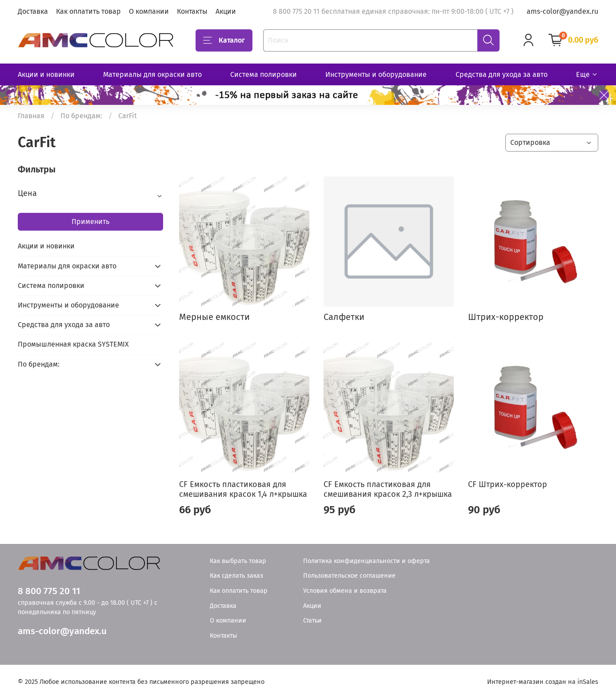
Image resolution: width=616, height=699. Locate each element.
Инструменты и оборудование (376, 74)
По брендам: (81, 116)
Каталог (224, 40)
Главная (31, 116)
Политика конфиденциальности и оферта (366, 561)
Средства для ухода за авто (502, 74)
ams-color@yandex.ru (562, 11)
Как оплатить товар (88, 11)
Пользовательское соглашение (349, 576)
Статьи (312, 621)
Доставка (33, 11)
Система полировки (264, 74)
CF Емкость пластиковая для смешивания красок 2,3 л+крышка (388, 489)
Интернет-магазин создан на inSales (543, 682)
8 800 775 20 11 (49, 591)
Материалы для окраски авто (152, 74)
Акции (226, 11)
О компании (149, 11)
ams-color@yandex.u (62, 631)
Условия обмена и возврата (345, 591)
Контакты (192, 11)
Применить (90, 222)
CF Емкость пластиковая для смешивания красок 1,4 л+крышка (243, 489)
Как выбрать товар (238, 561)
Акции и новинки (46, 74)
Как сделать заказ (236, 576)
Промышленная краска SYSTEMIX (73, 344)
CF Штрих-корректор (508, 484)
